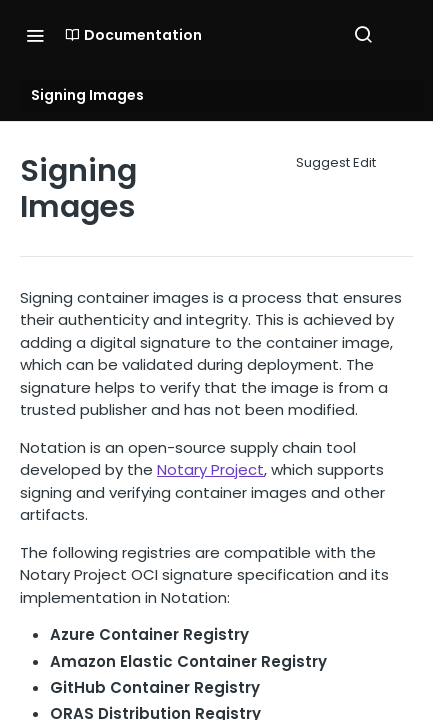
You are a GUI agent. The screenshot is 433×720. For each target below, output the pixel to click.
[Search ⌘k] (363, 35)
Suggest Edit (336, 162)
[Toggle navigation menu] (35, 35)
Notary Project (210, 469)
